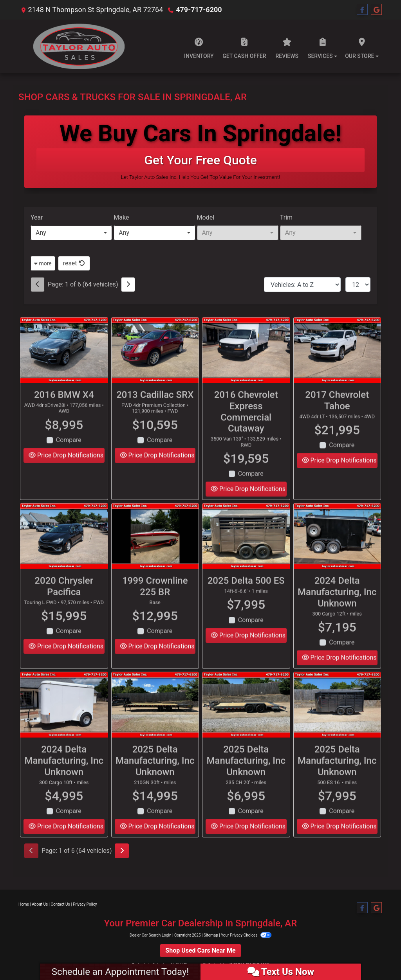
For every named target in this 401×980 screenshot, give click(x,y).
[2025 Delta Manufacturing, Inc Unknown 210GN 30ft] (155, 718)
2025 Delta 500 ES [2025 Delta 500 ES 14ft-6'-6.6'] (246, 593)
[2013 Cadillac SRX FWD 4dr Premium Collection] (155, 363)
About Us (40, 904)
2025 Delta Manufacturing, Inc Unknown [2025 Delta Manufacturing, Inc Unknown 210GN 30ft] (155, 773)
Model (206, 217)
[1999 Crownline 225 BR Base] (155, 549)
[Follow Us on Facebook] (362, 10)
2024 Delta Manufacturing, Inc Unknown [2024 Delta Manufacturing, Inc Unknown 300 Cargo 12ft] (337, 605)
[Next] (128, 285)
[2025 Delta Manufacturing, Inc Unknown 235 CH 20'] (246, 718)
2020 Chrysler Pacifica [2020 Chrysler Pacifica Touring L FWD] (64, 599)
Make (121, 217)
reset (74, 263)
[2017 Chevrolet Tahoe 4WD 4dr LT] (337, 363)
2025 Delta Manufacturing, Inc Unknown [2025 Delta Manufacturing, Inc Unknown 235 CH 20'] (246, 773)
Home (24, 904)
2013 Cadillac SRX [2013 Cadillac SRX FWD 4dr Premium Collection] (155, 407)
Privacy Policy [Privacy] (85, 904)
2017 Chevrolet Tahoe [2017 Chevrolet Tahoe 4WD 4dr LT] (337, 413)
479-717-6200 (199, 10)
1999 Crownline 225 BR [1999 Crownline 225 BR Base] (155, 599)
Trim (286, 217)
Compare (69, 453)
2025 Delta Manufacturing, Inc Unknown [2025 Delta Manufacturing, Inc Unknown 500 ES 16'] (337, 773)
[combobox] (71, 233)
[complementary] (378, 957)
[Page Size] (358, 285)
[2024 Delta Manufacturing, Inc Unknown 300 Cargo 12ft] (337, 549)
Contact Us (61, 904)
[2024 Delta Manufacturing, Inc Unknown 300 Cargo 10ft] (64, 718)
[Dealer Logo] (75, 46)
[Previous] (38, 285)
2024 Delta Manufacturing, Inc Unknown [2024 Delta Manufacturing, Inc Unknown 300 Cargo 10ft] (64, 773)
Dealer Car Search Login (151, 935)
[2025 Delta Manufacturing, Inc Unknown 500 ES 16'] (337, 718)
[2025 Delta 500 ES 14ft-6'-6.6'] (246, 549)
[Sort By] (302, 285)
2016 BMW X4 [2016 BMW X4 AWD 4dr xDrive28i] (64, 407)
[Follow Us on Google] (376, 10)
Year (37, 217)
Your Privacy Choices (246, 935)
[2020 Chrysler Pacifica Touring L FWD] (64, 549)
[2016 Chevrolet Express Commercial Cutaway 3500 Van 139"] (246, 363)
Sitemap (211, 935)
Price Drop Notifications (66, 468)
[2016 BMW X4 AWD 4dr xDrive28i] (64, 363)
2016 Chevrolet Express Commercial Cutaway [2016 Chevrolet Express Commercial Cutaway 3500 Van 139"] (246, 424)
